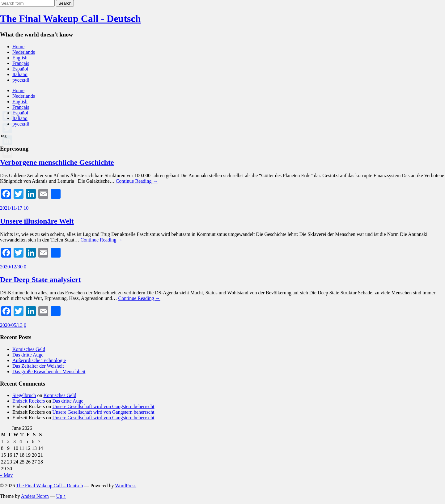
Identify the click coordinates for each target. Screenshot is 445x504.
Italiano (20, 74)
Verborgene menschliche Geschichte (57, 162)
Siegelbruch (24, 395)
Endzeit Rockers (29, 401)
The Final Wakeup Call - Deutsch (70, 19)
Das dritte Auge (28, 355)
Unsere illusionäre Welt (37, 221)
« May (6, 475)
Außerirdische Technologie (39, 360)
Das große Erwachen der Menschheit (49, 372)
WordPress (126, 486)
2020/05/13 (11, 325)
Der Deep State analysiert (40, 280)
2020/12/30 (11, 267)
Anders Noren (35, 496)
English (20, 58)
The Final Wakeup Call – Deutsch (50, 486)
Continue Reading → (137, 181)
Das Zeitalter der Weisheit (38, 366)
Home (18, 47)
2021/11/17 (11, 208)
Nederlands (24, 52)
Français (21, 63)
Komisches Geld (29, 349)
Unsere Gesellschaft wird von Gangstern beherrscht (103, 406)
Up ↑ (61, 496)
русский (21, 80)
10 (26, 208)
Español (20, 69)
